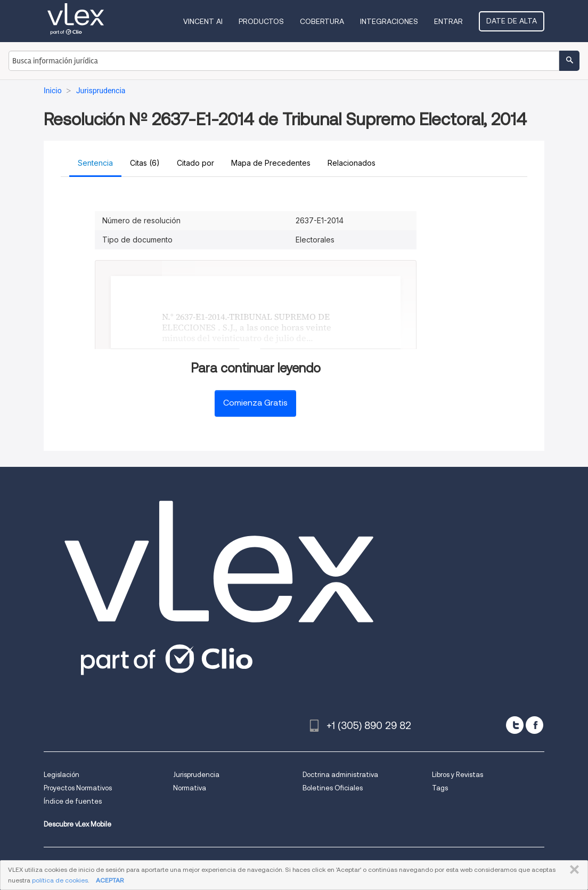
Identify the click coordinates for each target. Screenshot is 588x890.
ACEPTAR (110, 880)
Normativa (190, 788)
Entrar (448, 21)
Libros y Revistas (458, 775)
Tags (440, 788)
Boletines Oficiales (333, 788)
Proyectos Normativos (78, 788)
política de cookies (60, 880)
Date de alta (512, 21)
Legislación (62, 775)
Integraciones (389, 21)
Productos (261, 21)
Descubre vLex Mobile (77, 824)
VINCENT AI (203, 21)
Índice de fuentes (73, 801)
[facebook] (534, 725)
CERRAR (572, 870)
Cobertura (322, 21)
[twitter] (515, 725)
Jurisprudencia (196, 775)
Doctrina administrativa (340, 775)
